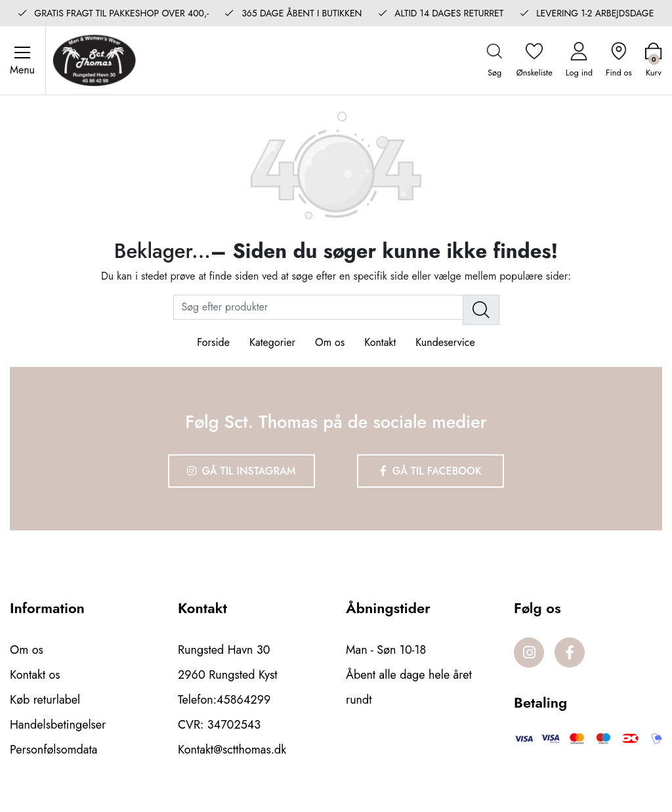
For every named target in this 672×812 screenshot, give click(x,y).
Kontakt (380, 342)
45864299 (243, 700)
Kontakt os (35, 675)
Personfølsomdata (53, 750)
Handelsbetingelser (58, 725)
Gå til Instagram (241, 471)
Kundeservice (445, 342)
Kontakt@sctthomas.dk (232, 750)
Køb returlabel (45, 700)
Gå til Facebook (431, 471)
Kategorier (272, 342)
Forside (213, 342)
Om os (330, 342)
